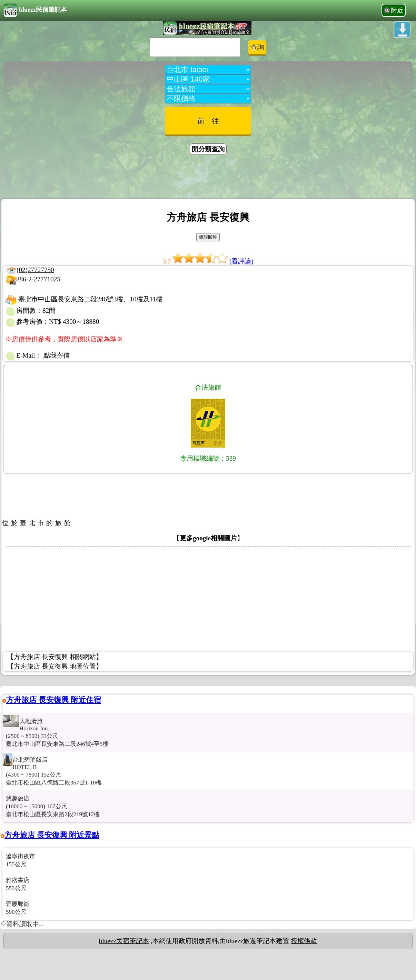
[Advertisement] (208, 178)
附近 (397, 10)
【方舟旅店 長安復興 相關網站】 (55, 657)
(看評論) (241, 261)
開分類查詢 (208, 149)
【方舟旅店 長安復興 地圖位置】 (55, 666)
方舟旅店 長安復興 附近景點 (52, 835)
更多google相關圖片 (208, 538)
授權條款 (304, 941)
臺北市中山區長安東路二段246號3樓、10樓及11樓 (90, 299)
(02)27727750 (35, 270)
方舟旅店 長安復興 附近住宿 (54, 700)
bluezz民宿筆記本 (35, 10)
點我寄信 (57, 355)
